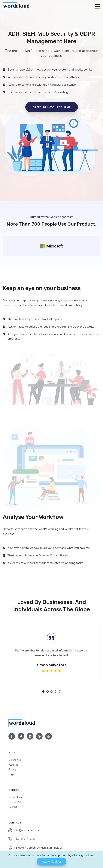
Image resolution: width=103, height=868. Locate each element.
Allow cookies (52, 862)
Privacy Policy (16, 802)
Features (13, 765)
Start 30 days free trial (52, 107)
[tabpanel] (51, 653)
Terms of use (15, 797)
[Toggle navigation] (97, 6)
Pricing (12, 770)
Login (12, 774)
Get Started (15, 760)
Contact (13, 807)
